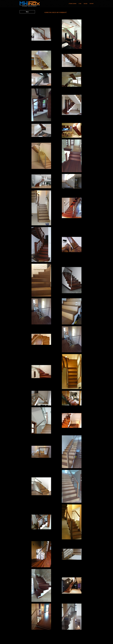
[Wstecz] (27, 12)
